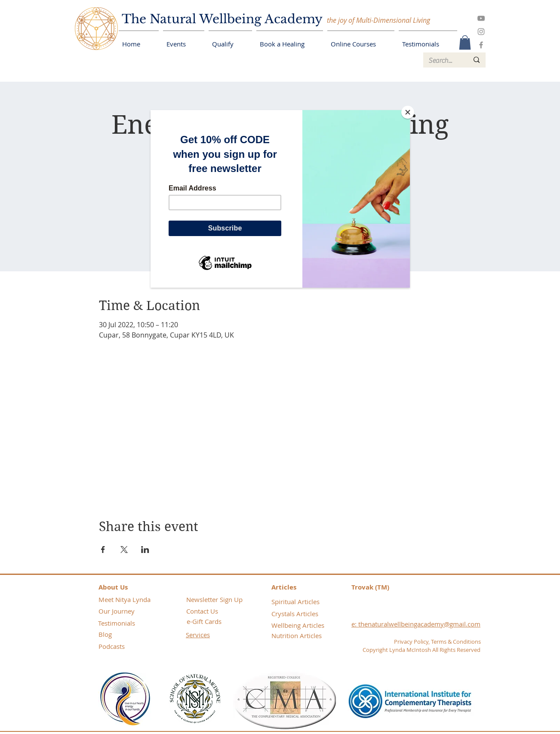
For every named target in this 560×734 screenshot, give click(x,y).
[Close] (408, 112)
